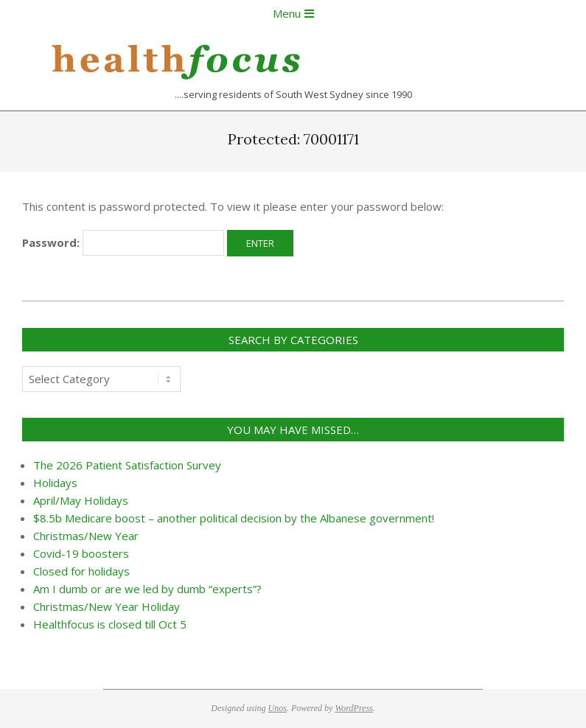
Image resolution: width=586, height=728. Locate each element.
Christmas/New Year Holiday (107, 606)
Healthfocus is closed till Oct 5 (110, 624)
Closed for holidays (81, 571)
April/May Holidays (81, 500)
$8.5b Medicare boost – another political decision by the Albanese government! (234, 518)
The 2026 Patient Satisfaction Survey (127, 465)
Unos (278, 708)
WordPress (353, 708)
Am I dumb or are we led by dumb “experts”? (147, 589)
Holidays (55, 483)
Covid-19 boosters (81, 553)
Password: (123, 243)
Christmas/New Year (86, 536)
